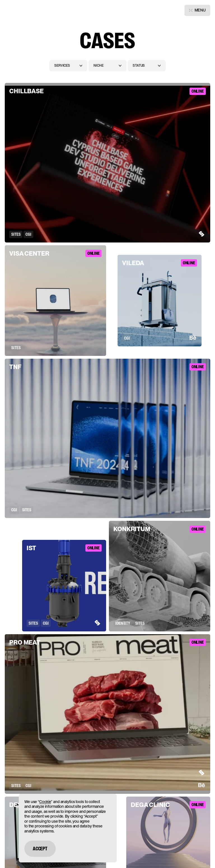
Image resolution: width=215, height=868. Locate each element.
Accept (40, 849)
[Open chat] (202, 856)
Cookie (45, 802)
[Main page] (19, 11)
